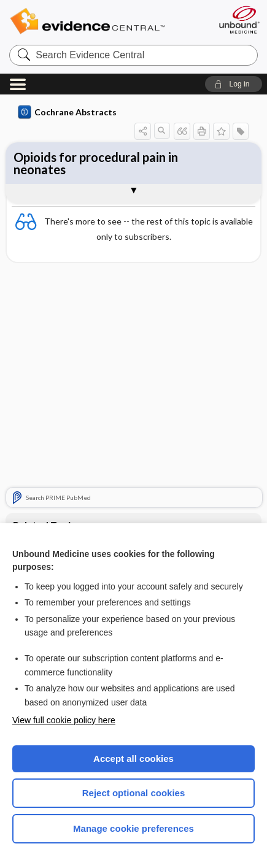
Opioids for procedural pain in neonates (96, 163)
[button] (234, 84)
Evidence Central (106, 21)
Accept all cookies (133, 759)
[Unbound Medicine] (239, 20)
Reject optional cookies (134, 793)
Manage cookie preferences (133, 828)
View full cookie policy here (64, 720)
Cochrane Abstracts (68, 112)
